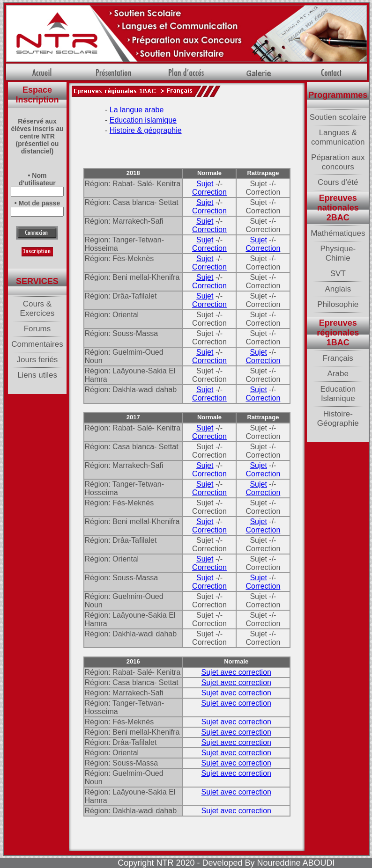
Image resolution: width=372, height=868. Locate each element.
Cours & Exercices (37, 309)
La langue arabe (137, 110)
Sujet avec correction (236, 672)
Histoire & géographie (146, 130)
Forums (37, 329)
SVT (338, 274)
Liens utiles (37, 375)
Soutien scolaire (338, 117)
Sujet (205, 184)
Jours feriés (37, 360)
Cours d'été (338, 182)
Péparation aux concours (338, 162)
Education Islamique (338, 394)
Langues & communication (338, 137)
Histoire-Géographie (338, 419)
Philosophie (338, 304)
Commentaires (37, 344)
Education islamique (143, 120)
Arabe (338, 374)
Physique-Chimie (338, 253)
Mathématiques (338, 233)
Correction (209, 192)
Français (338, 358)
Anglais (338, 289)
